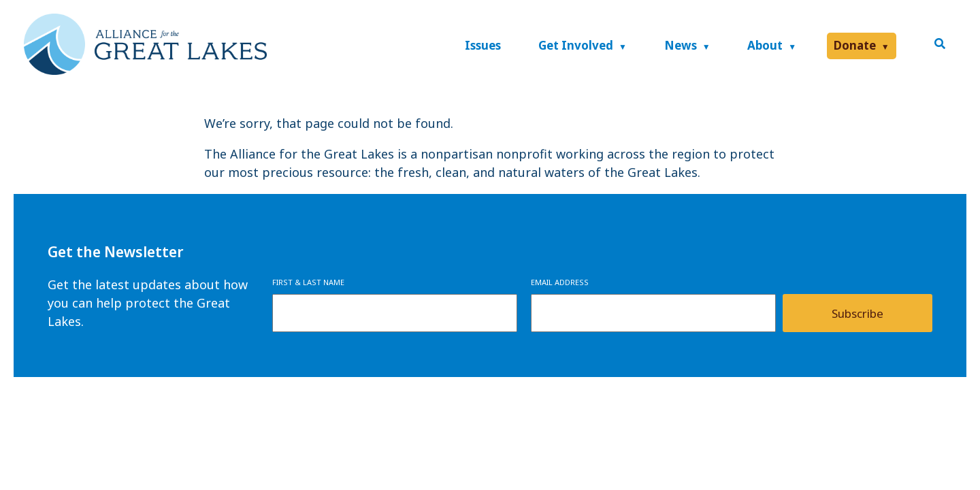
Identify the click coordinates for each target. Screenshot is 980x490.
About (765, 45)
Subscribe (857, 313)
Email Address (560, 282)
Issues (483, 45)
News (681, 45)
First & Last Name (308, 282)
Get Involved (576, 45)
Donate (855, 45)
